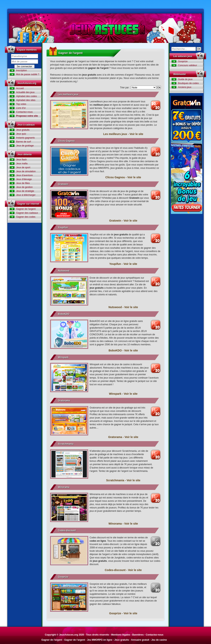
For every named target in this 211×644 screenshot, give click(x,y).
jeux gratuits (89, 75)
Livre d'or (21, 108)
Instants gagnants (25, 138)
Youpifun (63, 227)
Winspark (63, 357)
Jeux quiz (21, 134)
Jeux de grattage (25, 146)
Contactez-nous (24, 112)
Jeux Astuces (105, 28)
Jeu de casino (159, 640)
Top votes (21, 104)
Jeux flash (21, 160)
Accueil (20, 88)
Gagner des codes (26, 217)
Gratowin (63, 184)
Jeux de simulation (26, 171)
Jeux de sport (23, 167)
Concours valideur (188, 65)
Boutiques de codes (188, 83)
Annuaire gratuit (140, 640)
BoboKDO (64, 314)
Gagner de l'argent (26, 209)
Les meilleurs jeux (68, 94)
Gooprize (63, 577)
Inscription (22, 70)
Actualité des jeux (25, 92)
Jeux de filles (23, 183)
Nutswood (64, 271)
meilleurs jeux (101, 105)
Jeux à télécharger (26, 195)
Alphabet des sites (26, 100)
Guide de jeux (185, 79)
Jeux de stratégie (25, 191)
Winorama (64, 487)
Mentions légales (121, 635)
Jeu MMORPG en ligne (100, 640)
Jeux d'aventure (24, 175)
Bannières (138, 635)
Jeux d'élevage (24, 179)
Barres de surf (23, 142)
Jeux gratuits (23, 130)
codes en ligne (98, 541)
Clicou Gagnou (66, 141)
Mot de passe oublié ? (28, 74)
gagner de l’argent (99, 68)
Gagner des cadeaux (27, 213)
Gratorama (64, 401)
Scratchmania (66, 444)
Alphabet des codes (26, 96)
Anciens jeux (185, 87)
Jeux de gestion (24, 187)
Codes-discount (67, 530)
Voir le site (136, 134)
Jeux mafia (22, 164)
